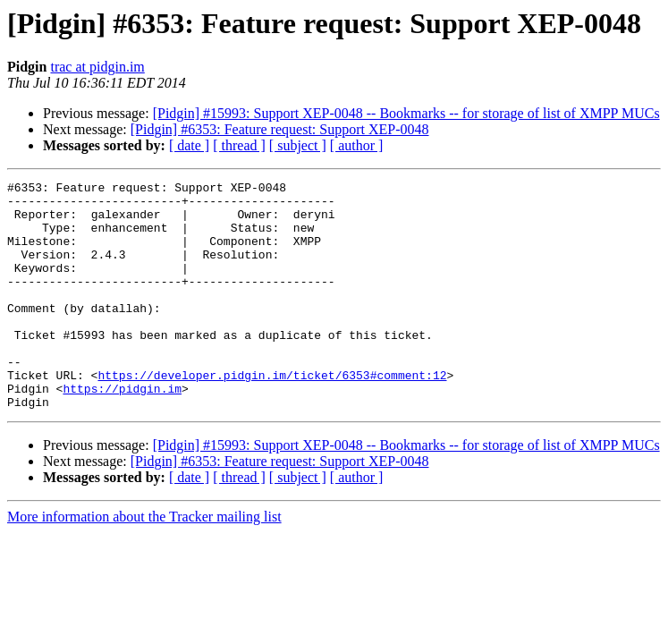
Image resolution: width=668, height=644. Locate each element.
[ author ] (357, 145)
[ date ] (189, 145)
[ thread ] (239, 145)
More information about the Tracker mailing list (144, 562)
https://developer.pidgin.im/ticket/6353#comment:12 (272, 415)
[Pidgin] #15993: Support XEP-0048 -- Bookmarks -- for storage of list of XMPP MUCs (406, 113)
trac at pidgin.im (97, 67)
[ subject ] (298, 145)
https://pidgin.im (122, 431)
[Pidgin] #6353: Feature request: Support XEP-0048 (280, 129)
